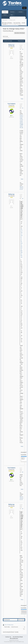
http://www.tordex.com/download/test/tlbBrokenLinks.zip (21, 121)
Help (12, 15)
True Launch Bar (17, 23)
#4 (23, 472)
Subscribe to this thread (20, 33)
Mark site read (22, 26)
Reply (22, 99)
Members (12, 12)
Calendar (20, 12)
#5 (23, 509)
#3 (23, 199)
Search (5, 15)
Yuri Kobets (11, 104)
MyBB (11, 642)
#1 (23, 49)
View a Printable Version (9, 625)
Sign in (24, 8)
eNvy (18, 640)
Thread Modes (21, 41)
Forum (5, 12)
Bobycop (11, 45)
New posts (5, 20)
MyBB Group (21, 642)
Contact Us (8, 637)
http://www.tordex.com (21, 188)
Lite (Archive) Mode (18, 637)
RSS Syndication (14, 639)
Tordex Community (8, 23)
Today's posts (12, 20)
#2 (23, 108)
